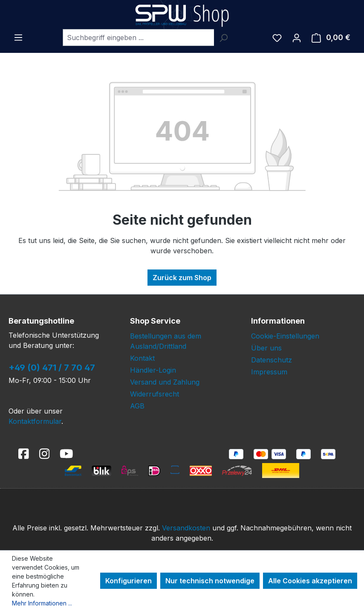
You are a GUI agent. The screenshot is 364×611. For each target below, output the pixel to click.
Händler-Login (153, 370)
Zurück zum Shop (182, 278)
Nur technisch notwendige (210, 581)
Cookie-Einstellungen (285, 336)
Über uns (266, 348)
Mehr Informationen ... (42, 603)
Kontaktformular (35, 421)
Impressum (269, 372)
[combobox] (138, 38)
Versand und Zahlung (165, 382)
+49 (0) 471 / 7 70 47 (52, 368)
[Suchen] (223, 38)
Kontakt (142, 358)
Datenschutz (272, 360)
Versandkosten (186, 528)
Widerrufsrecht (155, 394)
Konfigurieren (129, 581)
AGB (137, 406)
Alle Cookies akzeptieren (310, 581)
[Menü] (18, 37)
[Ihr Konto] (297, 38)
